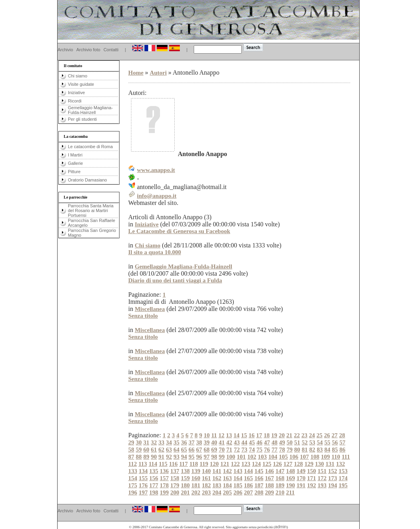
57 (342, 442)
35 (176, 442)
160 (196, 478)
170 (301, 478)
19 (274, 435)
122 (236, 464)
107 (305, 457)
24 (312, 435)
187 (259, 485)
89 (146, 457)
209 (270, 492)
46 (259, 442)
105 (284, 457)
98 (214, 457)
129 (309, 464)
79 (290, 450)
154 (133, 478)
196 (133, 492)
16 (251, 435)
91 (161, 457)
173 (333, 478)
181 (196, 485)
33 (161, 442)
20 (282, 435)
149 (301, 471)
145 (259, 471)
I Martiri (75, 155)
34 (169, 442)
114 (153, 464)
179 (175, 485)
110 (336, 457)
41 (222, 442)
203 (207, 492)
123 (246, 464)
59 (139, 450)
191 (301, 485)
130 (320, 464)
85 (335, 450)
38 (199, 442)
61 (154, 450)
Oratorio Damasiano (87, 180)
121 (225, 464)
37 (192, 442)
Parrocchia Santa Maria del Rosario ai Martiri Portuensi (91, 210)
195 (343, 485)
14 (236, 435)
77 (275, 450)
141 (217, 471)
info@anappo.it (157, 196)
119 (204, 464)
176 (144, 485)
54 (320, 442)
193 (322, 485)
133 (133, 471)
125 (267, 464)
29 (131, 442)
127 (288, 464)
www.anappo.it (156, 170)
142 (228, 471)
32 (154, 442)
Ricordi (75, 101)
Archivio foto (88, 50)
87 (131, 457)
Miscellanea (150, 309)
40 (214, 442)
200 (175, 492)
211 (291, 492)
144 (249, 471)
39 (207, 442)
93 (176, 457)
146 (270, 471)
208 (259, 492)
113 (143, 464)
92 (169, 457)
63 (169, 450)
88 (139, 457)
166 (259, 478)
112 (133, 464)
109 (326, 457)
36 (184, 442)
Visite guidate (81, 84)
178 (165, 485)
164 (238, 478)
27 (334, 435)
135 (154, 471)
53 (312, 442)
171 (312, 478)
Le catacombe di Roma (90, 147)
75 (259, 450)
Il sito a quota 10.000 (155, 252)
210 (280, 492)
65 (184, 450)
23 (304, 435)
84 (327, 450)
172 (322, 478)
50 (290, 442)
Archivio (65, 50)
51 (297, 442)
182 (207, 485)
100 (231, 457)
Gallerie (75, 163)
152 (333, 471)
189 (280, 485)
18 (267, 435)
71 (229, 450)
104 (273, 457)
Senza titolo (143, 316)
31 (146, 442)
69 (214, 450)
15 (244, 435)
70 (222, 450)
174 (343, 478)
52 (305, 442)
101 (242, 457)
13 (229, 435)
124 (257, 464)
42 (229, 442)
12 (221, 435)
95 (192, 457)
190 (291, 485)
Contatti (111, 50)
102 (252, 457)
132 (341, 464)
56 (335, 442)
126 (278, 464)
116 (173, 464)
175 (133, 485)
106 (294, 457)
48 (275, 442)
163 (228, 478)
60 (146, 450)
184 (228, 485)
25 (319, 435)
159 (186, 478)
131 (330, 464)
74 (252, 450)
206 (238, 492)
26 (327, 435)
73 (244, 450)
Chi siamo (78, 76)
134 (144, 471)
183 (217, 485)
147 (280, 471)
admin (281, 527)
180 (186, 485)
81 (305, 450)
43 (237, 442)
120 (215, 464)
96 (199, 457)
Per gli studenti (82, 119)
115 (163, 464)
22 (297, 435)
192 (312, 485)
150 (312, 471)
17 (259, 435)
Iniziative (76, 93)
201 (186, 492)
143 (238, 471)
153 (343, 471)
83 (320, 450)
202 (196, 492)
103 (263, 457)
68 (207, 450)
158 (175, 478)
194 (333, 485)
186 (249, 485)
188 (270, 485)
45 (252, 442)
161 (207, 478)
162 (217, 478)
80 (297, 450)
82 (312, 450)
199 (165, 492)
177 (154, 485)
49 (282, 442)
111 (346, 457)
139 (196, 471)
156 (154, 478)
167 (270, 478)
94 (184, 457)
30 (139, 442)
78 (282, 450)
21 (289, 435)
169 (291, 478)
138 (186, 471)
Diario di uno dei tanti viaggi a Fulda (175, 280)
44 (244, 442)
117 (183, 464)
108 (315, 457)
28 (342, 435)
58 (131, 450)
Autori (158, 73)
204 (217, 492)
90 (154, 457)
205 (228, 492)
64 (176, 450)
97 (207, 457)
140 (207, 471)
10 (207, 435)
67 (199, 450)
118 (194, 464)
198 (154, 492)
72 (237, 450)
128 (299, 464)
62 (161, 450)
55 (327, 442)
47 (267, 442)
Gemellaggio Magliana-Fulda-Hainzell (90, 110)
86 (342, 450)
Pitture (74, 172)
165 (249, 478)
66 (192, 450)
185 (238, 485)
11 (214, 435)
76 (267, 450)
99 (222, 457)
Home (136, 73)
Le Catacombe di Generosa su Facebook (179, 231)
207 (249, 492)
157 (165, 478)
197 (144, 492)
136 (165, 471)
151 (322, 471)
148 (291, 471)
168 (280, 478)
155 (144, 478)
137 (175, 471)
